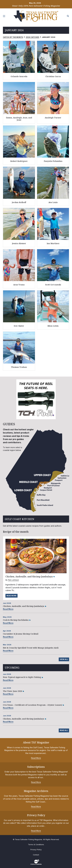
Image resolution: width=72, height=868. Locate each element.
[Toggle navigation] (4, 16)
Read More (11, 596)
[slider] (36, 399)
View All (64, 659)
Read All (64, 730)
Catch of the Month (13, 37)
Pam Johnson (13, 580)
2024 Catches (32, 37)
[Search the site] (68, 16)
